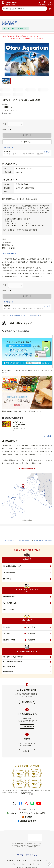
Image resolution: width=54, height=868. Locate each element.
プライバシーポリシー (20, 864)
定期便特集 (32, 640)
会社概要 (10, 861)
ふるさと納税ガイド (27, 702)
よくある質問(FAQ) (27, 727)
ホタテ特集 (32, 634)
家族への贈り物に (8, 671)
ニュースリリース (22, 861)
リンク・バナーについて (39, 861)
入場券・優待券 (34, 315)
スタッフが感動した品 (10, 603)
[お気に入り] (50, 864)
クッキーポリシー (36, 864)
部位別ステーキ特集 (9, 640)
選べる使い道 (8, 147)
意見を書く (27, 751)
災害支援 (28, 817)
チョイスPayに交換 (9, 667)
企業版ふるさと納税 (28, 821)
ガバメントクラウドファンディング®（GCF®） (28, 813)
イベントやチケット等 (18, 315)
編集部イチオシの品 (9, 597)
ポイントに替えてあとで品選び (12, 662)
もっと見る (47, 436)
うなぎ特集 (6, 627)
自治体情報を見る (27, 469)
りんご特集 (6, 634)
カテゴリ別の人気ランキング (12, 566)
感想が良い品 (7, 579)
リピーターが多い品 (9, 572)
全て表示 (47, 152)
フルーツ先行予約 (8, 609)
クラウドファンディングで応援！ (13, 657)
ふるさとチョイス (28, 809)
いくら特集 (32, 627)
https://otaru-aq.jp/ (9, 253)
